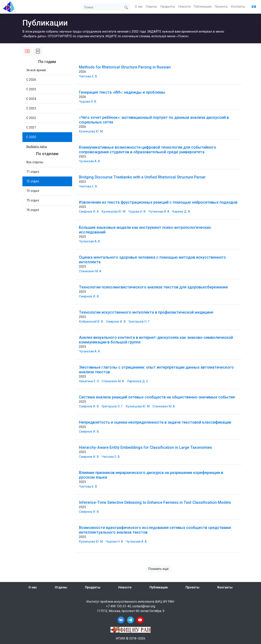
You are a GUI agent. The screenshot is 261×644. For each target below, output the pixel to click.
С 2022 (31, 118)
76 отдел (33, 210)
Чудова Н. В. (88, 102)
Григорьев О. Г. (139, 322)
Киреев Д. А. (181, 212)
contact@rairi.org (144, 606)
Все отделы (35, 162)
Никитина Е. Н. (89, 381)
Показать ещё (158, 569)
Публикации (203, 7)
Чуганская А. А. (90, 161)
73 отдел (33, 191)
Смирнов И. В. (89, 212)
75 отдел (33, 200)
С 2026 (31, 80)
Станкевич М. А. (90, 271)
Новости (184, 7)
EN (254, 7)
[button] (37, 147)
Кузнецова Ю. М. (91, 131)
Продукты (168, 7)
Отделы (151, 7)
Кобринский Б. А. (91, 322)
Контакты (238, 7)
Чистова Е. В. (88, 76)
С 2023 (31, 108)
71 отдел (33, 172)
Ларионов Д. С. (138, 381)
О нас (139, 7)
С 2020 (31, 137)
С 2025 (31, 89)
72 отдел (33, 181)
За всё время (36, 70)
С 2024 (31, 99)
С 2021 (31, 127)
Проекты (221, 7)
